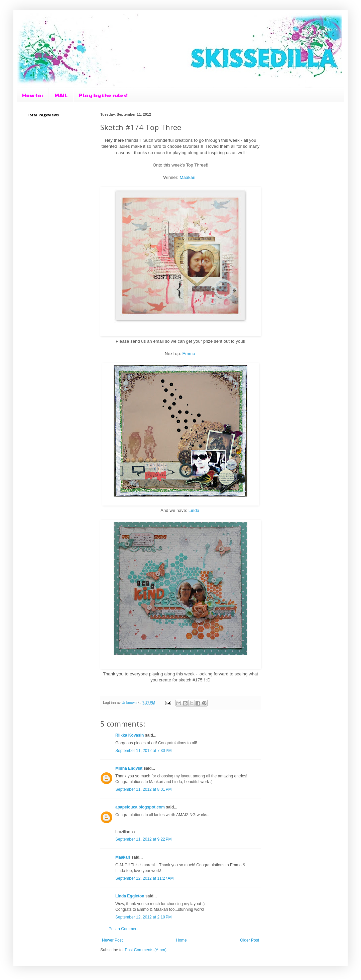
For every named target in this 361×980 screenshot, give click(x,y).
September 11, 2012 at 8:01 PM (143, 789)
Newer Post (112, 940)
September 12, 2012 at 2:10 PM (143, 917)
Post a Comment (124, 929)
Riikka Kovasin (130, 735)
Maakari (187, 177)
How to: (33, 95)
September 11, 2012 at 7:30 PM (143, 751)
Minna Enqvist (129, 768)
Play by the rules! (103, 95)
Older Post (250, 940)
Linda (194, 510)
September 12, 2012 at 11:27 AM (144, 878)
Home (182, 940)
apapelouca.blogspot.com (140, 807)
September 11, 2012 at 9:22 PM (143, 839)
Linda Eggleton (130, 896)
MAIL (61, 95)
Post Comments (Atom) (146, 950)
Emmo (189, 354)
